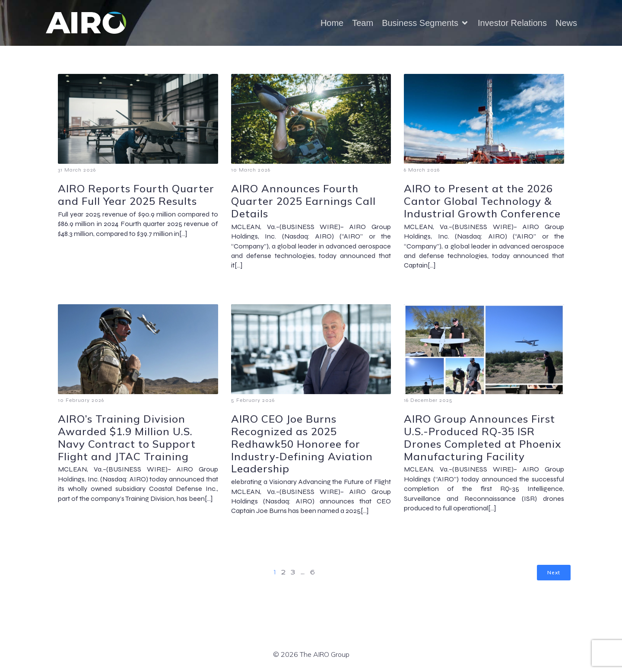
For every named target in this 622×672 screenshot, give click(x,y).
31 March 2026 (77, 170)
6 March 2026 (422, 170)
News (566, 23)
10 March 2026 (251, 170)
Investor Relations (512, 23)
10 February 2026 (81, 400)
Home (332, 23)
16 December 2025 (428, 400)
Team (363, 23)
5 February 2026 (253, 400)
